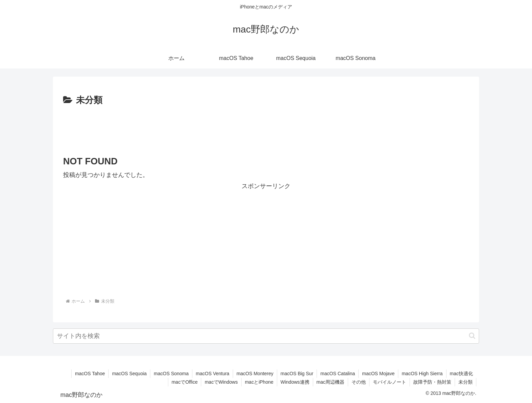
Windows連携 (295, 382)
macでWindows (221, 382)
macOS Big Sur (297, 374)
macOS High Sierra (422, 374)
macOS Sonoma (171, 374)
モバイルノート (389, 382)
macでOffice (185, 382)
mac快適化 (461, 374)
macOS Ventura (213, 374)
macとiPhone (259, 382)
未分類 (465, 382)
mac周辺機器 (330, 382)
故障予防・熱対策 (432, 382)
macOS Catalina (338, 374)
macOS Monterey (255, 374)
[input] (266, 336)
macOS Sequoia (129, 374)
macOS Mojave (378, 374)
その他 (359, 382)
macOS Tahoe (90, 374)
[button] (472, 336)
